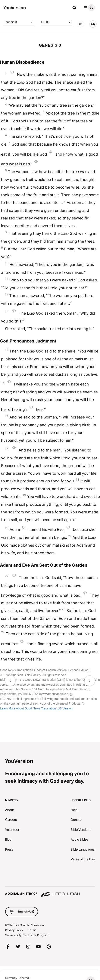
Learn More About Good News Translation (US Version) (37, 708)
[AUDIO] (81, 24)
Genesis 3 (19, 22)
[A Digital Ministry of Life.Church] (50, 892)
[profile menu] (88, 8)
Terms (32, 930)
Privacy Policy (14, 930)
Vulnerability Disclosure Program (27, 935)
